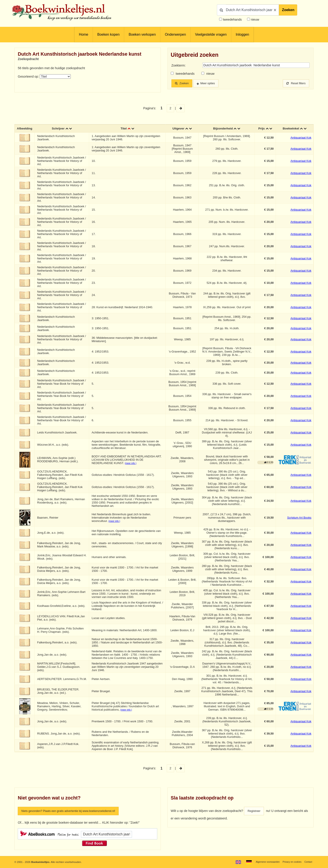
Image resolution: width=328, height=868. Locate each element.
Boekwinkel (291, 129)
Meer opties (211, 84)
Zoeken (288, 10)
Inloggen (242, 34)
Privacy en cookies (290, 862)
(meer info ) (132, 464)
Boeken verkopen (142, 34)
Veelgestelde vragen (211, 34)
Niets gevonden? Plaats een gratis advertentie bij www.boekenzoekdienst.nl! (75, 812)
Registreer (255, 812)
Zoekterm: (179, 65)
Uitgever (178, 129)
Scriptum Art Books (299, 518)
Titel (124, 129)
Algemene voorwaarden (263, 862)
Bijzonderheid (223, 129)
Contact (308, 862)
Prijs (261, 129)
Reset (295, 84)
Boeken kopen (108, 34)
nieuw (254, 20)
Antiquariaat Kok (301, 139)
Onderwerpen (175, 34)
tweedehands (232, 20)
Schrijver (59, 129)
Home (84, 34)
